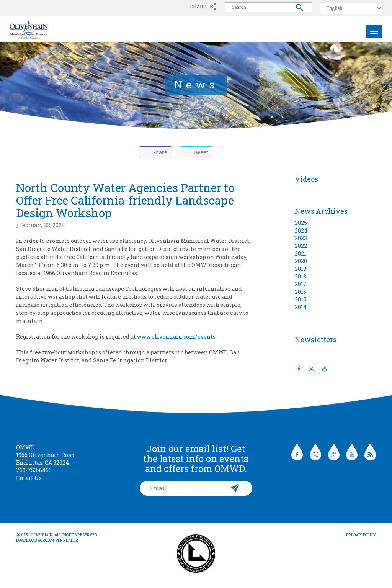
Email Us (29, 478)
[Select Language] (351, 8)
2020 (301, 261)
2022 (301, 246)
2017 (301, 284)
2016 (301, 292)
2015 (301, 299)
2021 (301, 253)
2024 (301, 230)
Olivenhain (46, 30)
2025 (301, 223)
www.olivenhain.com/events (176, 337)
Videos (306, 179)
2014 (301, 307)
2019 (301, 269)
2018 (301, 276)
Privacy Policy (361, 535)
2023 (301, 238)
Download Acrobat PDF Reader (47, 540)
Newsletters (316, 339)
